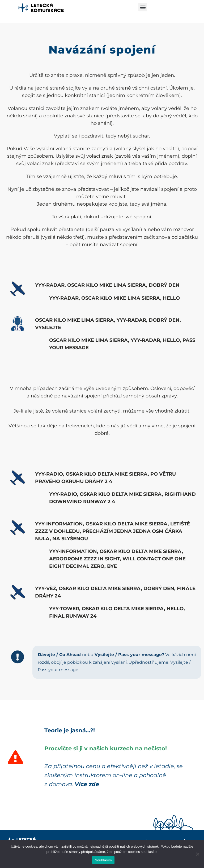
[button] (143, 7)
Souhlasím (103, 860)
